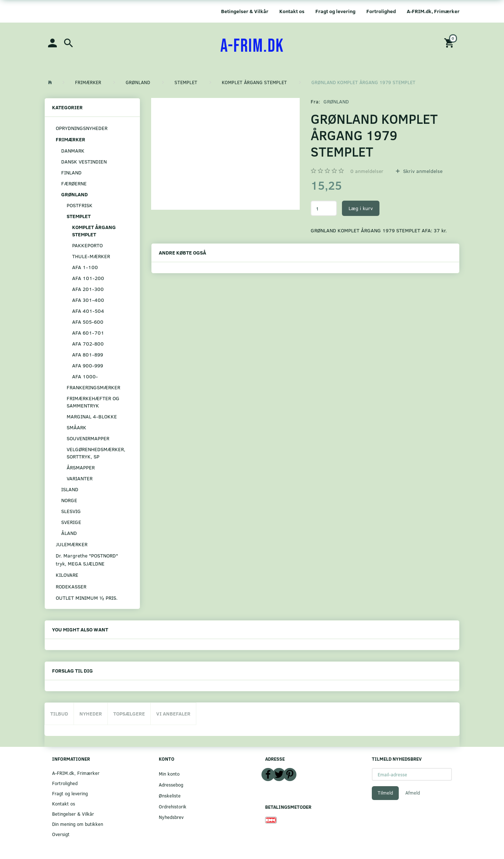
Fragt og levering (335, 11)
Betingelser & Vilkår (245, 11)
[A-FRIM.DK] (252, 46)
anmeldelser (367, 171)
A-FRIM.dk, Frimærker (433, 11)
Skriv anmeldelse (422, 171)
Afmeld (413, 793)
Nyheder (91, 714)
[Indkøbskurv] (450, 42)
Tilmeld (385, 793)
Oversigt (61, 834)
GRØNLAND (336, 101)
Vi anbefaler (173, 714)
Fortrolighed (381, 11)
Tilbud (59, 714)
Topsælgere (129, 714)
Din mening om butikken (78, 824)
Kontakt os (292, 11)
